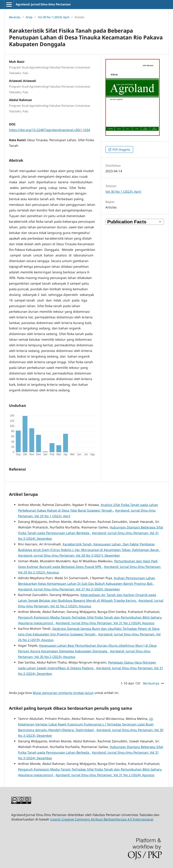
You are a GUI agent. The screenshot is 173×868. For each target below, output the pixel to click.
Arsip (29, 17)
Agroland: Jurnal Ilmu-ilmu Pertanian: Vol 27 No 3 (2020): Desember (69, 589)
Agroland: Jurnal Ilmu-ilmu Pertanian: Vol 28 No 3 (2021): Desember (69, 555)
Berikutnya (151, 683)
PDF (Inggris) (121, 150)
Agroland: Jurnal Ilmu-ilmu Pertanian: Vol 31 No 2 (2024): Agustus (105, 623)
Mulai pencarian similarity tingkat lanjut (63, 693)
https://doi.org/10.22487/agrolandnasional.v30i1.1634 (50, 130)
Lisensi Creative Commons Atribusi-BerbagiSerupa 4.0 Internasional (102, 819)
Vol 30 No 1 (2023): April (53, 17)
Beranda (15, 17)
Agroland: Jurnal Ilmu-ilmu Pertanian (43, 4)
